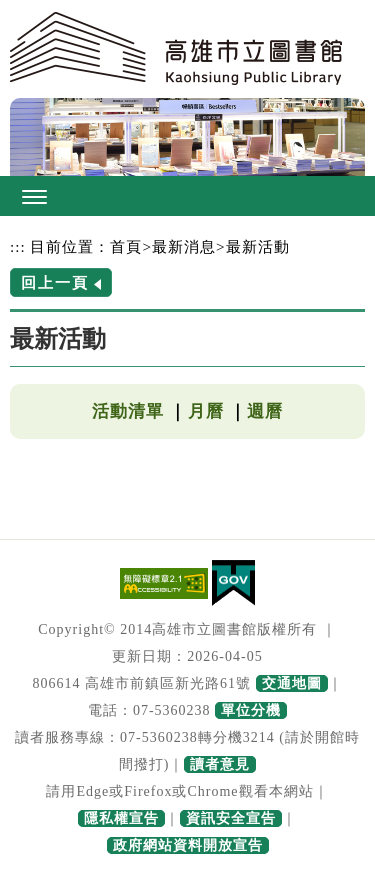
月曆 (206, 411)
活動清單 (128, 411)
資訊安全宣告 (231, 818)
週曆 (265, 411)
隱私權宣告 (121, 818)
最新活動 (258, 246)
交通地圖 (292, 683)
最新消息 (184, 246)
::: (18, 246)
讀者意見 (220, 764)
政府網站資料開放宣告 (188, 845)
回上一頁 (55, 282)
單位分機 (251, 710)
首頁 (126, 246)
